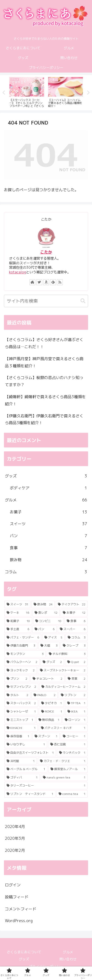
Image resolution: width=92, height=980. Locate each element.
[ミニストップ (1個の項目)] (20, 720)
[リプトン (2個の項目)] (73, 695)
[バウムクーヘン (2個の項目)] (22, 662)
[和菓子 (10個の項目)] (18, 621)
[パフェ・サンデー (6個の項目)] (23, 637)
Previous (4, 93)
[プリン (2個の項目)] (17, 679)
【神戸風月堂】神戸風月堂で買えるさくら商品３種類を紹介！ (44, 362)
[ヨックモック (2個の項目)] (21, 670)
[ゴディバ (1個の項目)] (22, 777)
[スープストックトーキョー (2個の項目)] (63, 670)
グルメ (46, 500)
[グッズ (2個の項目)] (52, 662)
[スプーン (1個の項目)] (46, 736)
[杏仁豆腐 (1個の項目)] (68, 744)
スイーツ (48, 524)
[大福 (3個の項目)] (49, 646)
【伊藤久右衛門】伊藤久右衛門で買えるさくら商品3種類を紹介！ (44, 419)
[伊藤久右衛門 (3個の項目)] (21, 646)
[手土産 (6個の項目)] (18, 629)
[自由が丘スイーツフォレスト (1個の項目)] (30, 753)
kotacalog (18, 272)
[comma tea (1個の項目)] (72, 794)
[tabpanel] (27, 92)
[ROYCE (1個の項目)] (52, 712)
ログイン (13, 885)
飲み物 (48, 560)
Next (88, 93)
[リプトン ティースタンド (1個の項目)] (30, 794)
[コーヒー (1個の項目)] (74, 736)
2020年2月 (15, 850)
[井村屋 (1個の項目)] (21, 761)
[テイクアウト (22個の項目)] (72, 604)
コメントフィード (21, 909)
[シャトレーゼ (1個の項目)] (21, 712)
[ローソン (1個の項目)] (75, 720)
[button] (83, 301)
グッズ (46, 476)
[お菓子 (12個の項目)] (74, 613)
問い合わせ (68, 959)
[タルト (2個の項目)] (17, 695)
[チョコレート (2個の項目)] (47, 679)
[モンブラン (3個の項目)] (25, 654)
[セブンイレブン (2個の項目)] (21, 687)
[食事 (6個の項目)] (76, 621)
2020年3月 (15, 838)
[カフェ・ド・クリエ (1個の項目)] (63, 761)
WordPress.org (19, 921)
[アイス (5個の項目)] (53, 637)
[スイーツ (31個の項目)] (17, 604)
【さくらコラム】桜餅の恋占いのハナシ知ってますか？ (44, 381)
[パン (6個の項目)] (44, 629)
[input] (46, 301)
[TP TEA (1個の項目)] (76, 703)
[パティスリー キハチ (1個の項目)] (63, 728)
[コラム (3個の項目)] (77, 637)
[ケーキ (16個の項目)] (18, 613)
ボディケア (48, 488)
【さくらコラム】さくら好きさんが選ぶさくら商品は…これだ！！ (44, 343)
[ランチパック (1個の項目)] (72, 753)
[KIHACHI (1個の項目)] (21, 728)
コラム (46, 572)
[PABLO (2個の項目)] (44, 695)
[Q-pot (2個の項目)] (76, 662)
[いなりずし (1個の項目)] (26, 744)
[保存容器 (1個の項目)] (18, 736)
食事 (48, 548)
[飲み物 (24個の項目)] (43, 604)
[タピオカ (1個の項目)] (51, 703)
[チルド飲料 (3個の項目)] (67, 654)
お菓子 (48, 512)
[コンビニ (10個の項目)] (48, 621)
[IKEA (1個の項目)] (76, 712)
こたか (46, 252)
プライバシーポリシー (46, 966)
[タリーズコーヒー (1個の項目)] (46, 786)
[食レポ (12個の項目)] (46, 613)
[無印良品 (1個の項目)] (49, 720)
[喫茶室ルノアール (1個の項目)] (68, 769)
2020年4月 (15, 827)
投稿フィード (17, 897)
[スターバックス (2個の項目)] (21, 703)
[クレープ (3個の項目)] (74, 646)
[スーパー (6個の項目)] (73, 629)
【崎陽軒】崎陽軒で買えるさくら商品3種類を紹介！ (45, 400)
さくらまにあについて (24, 952)
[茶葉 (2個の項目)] (77, 679)
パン (48, 536)
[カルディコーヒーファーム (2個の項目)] (64, 687)
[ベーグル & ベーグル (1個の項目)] (26, 769)
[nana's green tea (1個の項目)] (64, 777)
